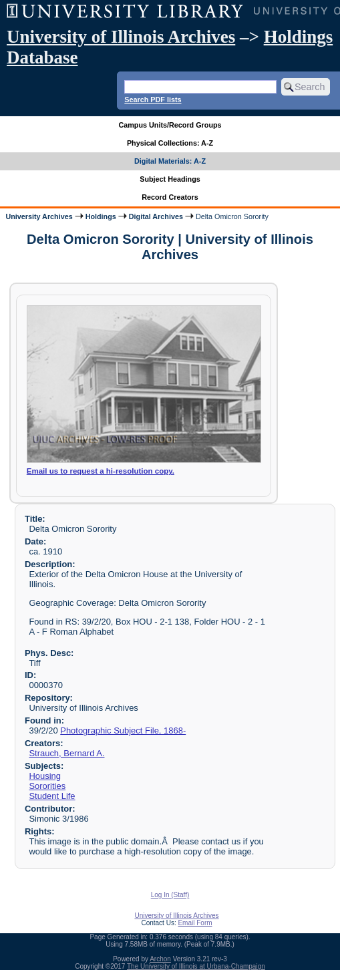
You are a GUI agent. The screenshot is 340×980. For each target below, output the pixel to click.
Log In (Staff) (170, 895)
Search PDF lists (153, 100)
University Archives (39, 216)
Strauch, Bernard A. (66, 753)
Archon (160, 959)
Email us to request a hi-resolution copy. (101, 471)
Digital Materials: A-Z (170, 161)
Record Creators (170, 197)
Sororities (47, 786)
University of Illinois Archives (121, 37)
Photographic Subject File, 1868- (123, 730)
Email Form (195, 923)
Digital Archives (156, 216)
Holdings (101, 216)
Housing (45, 776)
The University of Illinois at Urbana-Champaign (196, 966)
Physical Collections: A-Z (170, 143)
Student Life (52, 796)
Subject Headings (170, 179)
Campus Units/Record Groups (170, 125)
